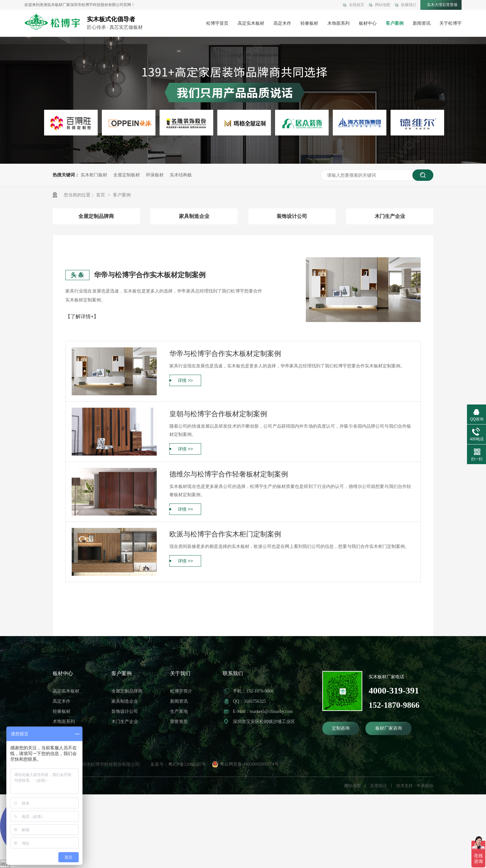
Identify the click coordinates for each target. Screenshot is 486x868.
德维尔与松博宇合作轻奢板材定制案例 (229, 474)
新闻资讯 (422, 23)
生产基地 (179, 711)
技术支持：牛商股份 (415, 786)
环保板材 (155, 175)
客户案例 (395, 23)
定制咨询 (341, 728)
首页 (101, 195)
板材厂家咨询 (389, 728)
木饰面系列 (338, 23)
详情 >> (185, 380)
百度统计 (378, 786)
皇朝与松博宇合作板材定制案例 (218, 414)
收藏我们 (409, 5)
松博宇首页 (217, 23)
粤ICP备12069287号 (187, 764)
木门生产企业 (390, 216)
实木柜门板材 (94, 175)
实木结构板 (181, 175)
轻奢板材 (309, 23)
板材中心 (368, 23)
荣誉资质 (179, 722)
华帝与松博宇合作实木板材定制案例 (150, 275)
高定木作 (282, 23)
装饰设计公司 (292, 216)
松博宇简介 (181, 691)
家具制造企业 (194, 216)
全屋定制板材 (127, 175)
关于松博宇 (450, 23)
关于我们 (180, 673)
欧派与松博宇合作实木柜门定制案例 (225, 534)
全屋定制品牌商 (96, 216)
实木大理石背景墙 (442, 5)
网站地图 (383, 5)
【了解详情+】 (82, 316)
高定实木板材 (251, 23)
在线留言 (357, 5)
